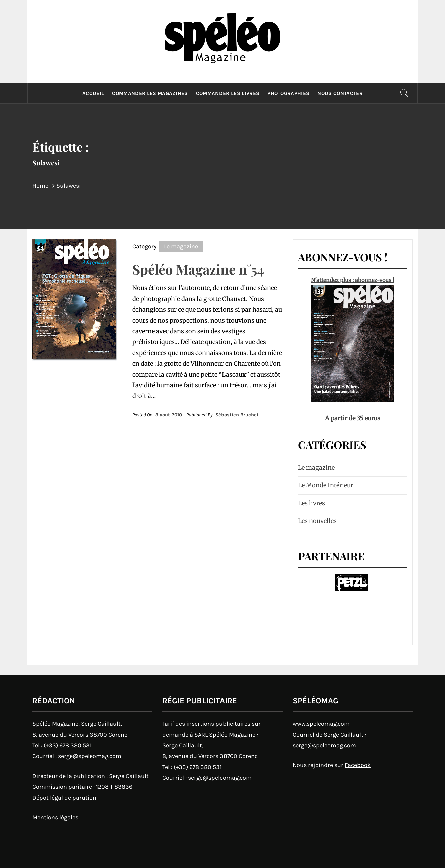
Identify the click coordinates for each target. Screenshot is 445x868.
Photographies (288, 93)
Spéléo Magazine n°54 (198, 269)
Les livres (311, 503)
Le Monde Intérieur (326, 485)
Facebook (358, 765)
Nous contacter (340, 93)
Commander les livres (228, 93)
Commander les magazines (150, 93)
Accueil (93, 93)
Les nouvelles (317, 521)
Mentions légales (55, 817)
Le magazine (181, 246)
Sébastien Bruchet (237, 415)
